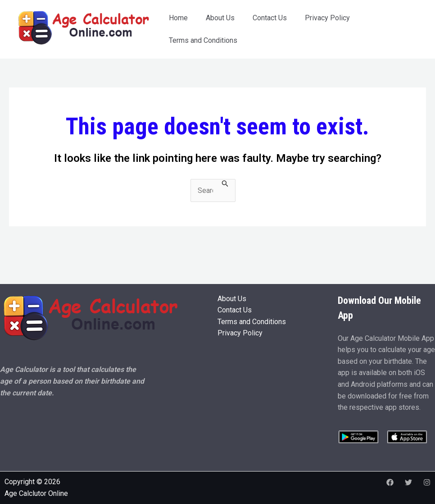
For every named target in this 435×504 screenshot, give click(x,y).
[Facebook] (390, 482)
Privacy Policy (327, 18)
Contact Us (270, 18)
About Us (220, 18)
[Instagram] (427, 482)
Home (178, 18)
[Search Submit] (225, 184)
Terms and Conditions (203, 40)
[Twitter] (408, 482)
